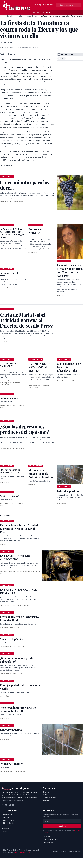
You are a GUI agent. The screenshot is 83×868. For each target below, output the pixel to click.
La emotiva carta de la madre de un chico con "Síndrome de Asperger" (70, 270)
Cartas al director (31, 16)
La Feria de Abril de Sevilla (9, 274)
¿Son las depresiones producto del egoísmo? (19, 660)
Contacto (5, 831)
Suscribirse (62, 826)
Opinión (19, 16)
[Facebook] (3, 805)
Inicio (2, 16)
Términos (71, 851)
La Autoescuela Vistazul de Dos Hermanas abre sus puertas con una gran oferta (13, 233)
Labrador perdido (68, 491)
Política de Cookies (8, 823)
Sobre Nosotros (7, 815)
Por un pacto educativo (36, 231)
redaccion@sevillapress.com (23, 852)
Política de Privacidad (9, 820)
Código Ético (6, 817)
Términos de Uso (7, 826)
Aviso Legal (5, 829)
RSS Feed (46, 800)
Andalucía (46, 12)
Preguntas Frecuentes (50, 839)
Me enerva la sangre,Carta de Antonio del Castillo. (41, 474)
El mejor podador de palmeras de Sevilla (10, 471)
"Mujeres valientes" (10, 496)
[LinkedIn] (13, 805)
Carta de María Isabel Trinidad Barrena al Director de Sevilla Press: (19, 529)
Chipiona (36, 12)
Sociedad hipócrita (9, 398)
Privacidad (55, 851)
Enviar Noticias (48, 842)
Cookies (63, 851)
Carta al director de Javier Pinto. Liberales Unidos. (69, 367)
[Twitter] (6, 805)
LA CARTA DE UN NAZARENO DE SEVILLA (39, 367)
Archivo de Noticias (49, 798)
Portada (10, 16)
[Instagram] (10, 805)
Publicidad (47, 837)
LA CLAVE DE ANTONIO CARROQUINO (12, 365)
